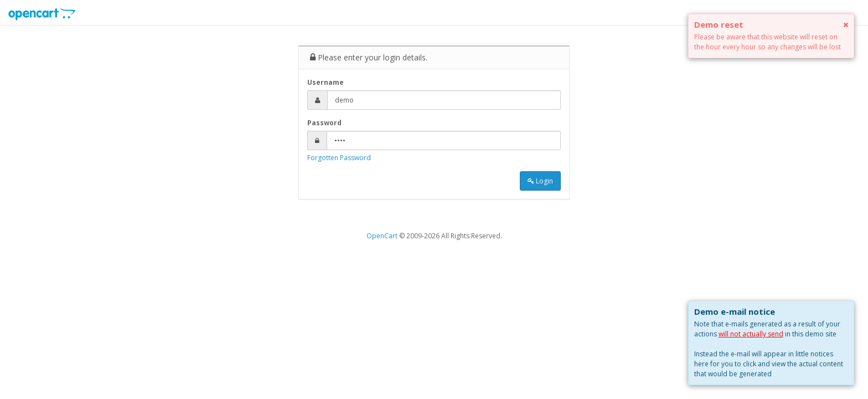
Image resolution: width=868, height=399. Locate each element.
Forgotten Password (339, 158)
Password (324, 123)
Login (540, 181)
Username (325, 82)
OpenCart (382, 236)
